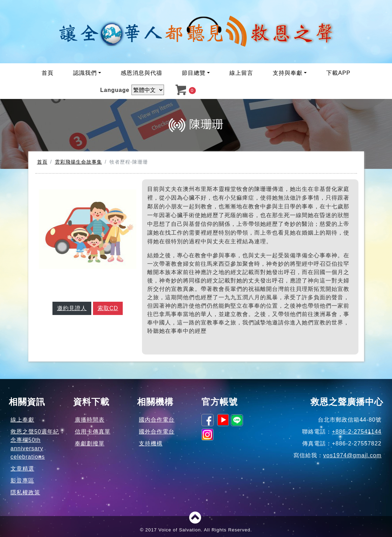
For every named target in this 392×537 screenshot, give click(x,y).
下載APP (338, 73)
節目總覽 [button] (194, 73)
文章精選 (22, 469)
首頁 (48, 73)
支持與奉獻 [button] (288, 73)
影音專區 (22, 481)
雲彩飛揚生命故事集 (79, 162)
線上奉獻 (22, 420)
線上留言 (241, 73)
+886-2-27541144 (357, 432)
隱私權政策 (25, 492)
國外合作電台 (157, 432)
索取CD (108, 308)
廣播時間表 (90, 420)
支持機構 (151, 443)
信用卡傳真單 (93, 432)
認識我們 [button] (85, 73)
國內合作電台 (157, 420)
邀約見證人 (72, 308)
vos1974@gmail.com (352, 455)
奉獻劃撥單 (90, 443)
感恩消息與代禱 (141, 73)
